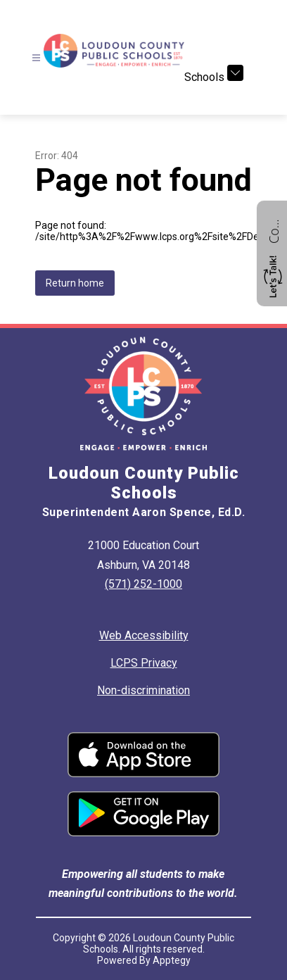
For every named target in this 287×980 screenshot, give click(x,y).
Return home (75, 283)
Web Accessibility (144, 635)
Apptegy (172, 960)
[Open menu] (36, 58)
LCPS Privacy (144, 663)
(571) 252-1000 (143, 584)
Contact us (274, 230)
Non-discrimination (143, 690)
